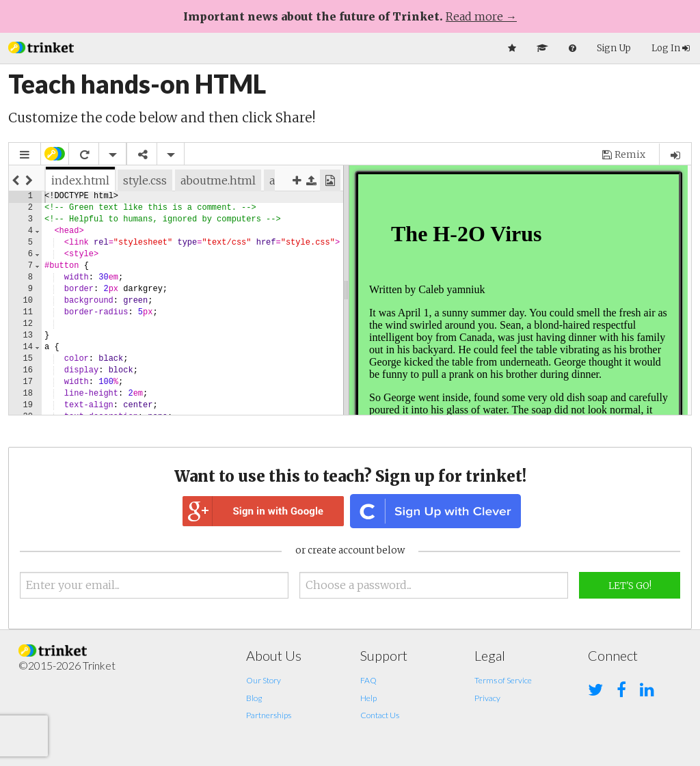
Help (368, 698)
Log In (671, 48)
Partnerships (269, 715)
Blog (254, 698)
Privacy (487, 698)
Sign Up (614, 48)
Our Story (264, 680)
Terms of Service (503, 680)
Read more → (481, 16)
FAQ (368, 680)
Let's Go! (630, 586)
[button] (41, 46)
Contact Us (380, 715)
